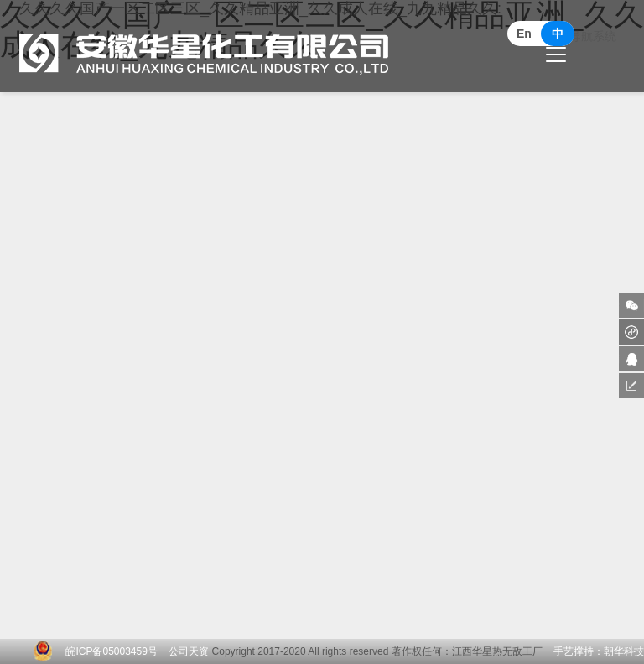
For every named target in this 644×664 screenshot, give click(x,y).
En (524, 34)
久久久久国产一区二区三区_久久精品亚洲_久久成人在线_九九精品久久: (260, 38)
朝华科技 (624, 651)
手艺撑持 (574, 651)
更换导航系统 (581, 46)
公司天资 (189, 651)
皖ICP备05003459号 (111, 651)
